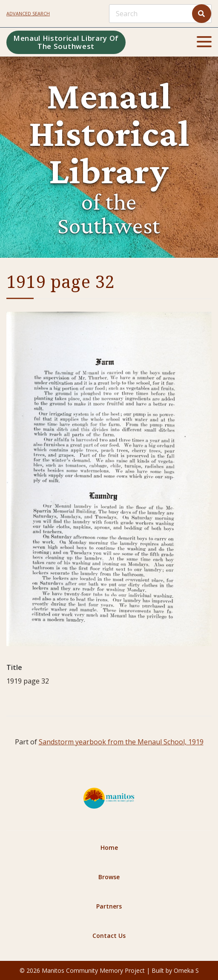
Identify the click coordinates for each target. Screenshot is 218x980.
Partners (109, 906)
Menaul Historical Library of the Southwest (66, 42)
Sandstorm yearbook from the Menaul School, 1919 (121, 742)
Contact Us (109, 936)
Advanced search (28, 13)
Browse (109, 877)
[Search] (160, 14)
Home (109, 848)
